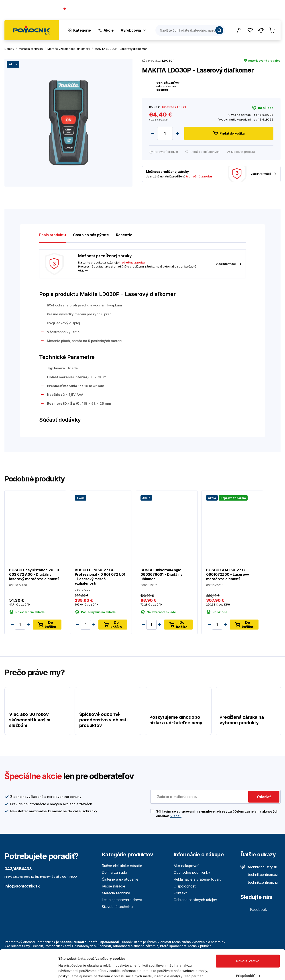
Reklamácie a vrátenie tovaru (197, 879)
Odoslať (264, 797)
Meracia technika (116, 893)
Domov (9, 49)
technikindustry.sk (259, 867)
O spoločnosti (216, 11)
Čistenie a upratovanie (120, 879)
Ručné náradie (113, 886)
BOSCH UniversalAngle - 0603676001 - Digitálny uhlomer (162, 574)
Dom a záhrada (114, 872)
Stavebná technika (117, 907)
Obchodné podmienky (192, 872)
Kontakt (274, 11)
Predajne (254, 11)
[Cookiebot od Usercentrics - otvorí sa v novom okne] (29, 971)
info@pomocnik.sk (22, 886)
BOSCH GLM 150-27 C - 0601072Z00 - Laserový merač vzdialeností (228, 574)
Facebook (254, 910)
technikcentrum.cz (259, 875)
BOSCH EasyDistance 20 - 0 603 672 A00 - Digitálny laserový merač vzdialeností (34, 574)
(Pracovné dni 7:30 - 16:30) (84, 13)
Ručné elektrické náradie (122, 866)
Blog (237, 11)
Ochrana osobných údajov (195, 900)
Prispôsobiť (248, 948)
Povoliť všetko (248, 933)
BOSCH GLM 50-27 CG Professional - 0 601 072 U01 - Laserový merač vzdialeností (100, 577)
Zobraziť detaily (71, 971)
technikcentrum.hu (259, 882)
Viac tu (176, 816)
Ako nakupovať (186, 866)
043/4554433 (79, 9)
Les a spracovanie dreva (122, 900)
